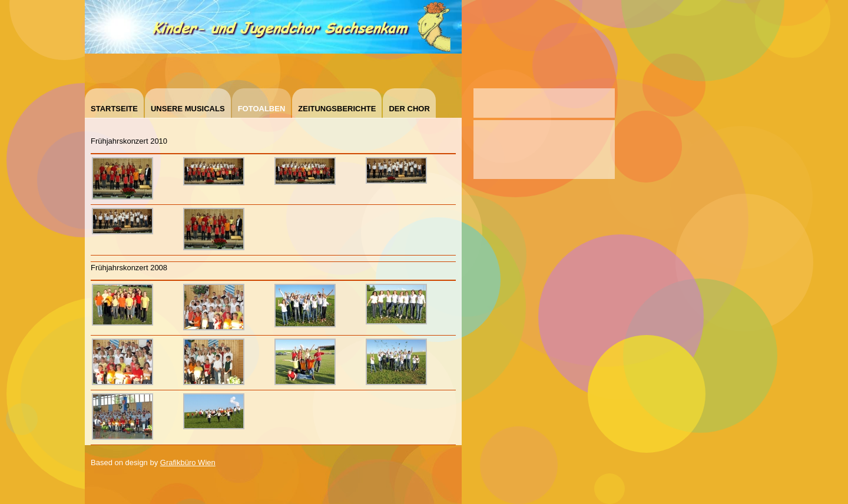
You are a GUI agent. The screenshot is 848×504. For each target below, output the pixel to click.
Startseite (114, 109)
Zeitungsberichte (337, 109)
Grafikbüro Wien (188, 462)
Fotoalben (262, 109)
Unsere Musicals (188, 109)
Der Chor (409, 109)
